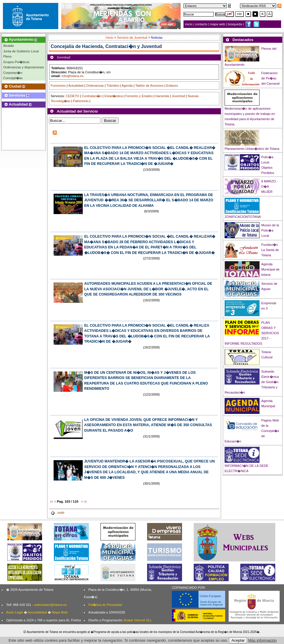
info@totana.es (72, 76)
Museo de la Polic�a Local (270, 230)
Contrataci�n (92, 96)
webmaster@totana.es (50, 605)
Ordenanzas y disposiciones (24, 67)
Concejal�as (13, 78)
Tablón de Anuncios (150, 86)
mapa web (218, 24)
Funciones (58, 86)
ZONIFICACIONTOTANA (243, 217)
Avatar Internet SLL (138, 620)
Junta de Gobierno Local (21, 51)
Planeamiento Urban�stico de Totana (252, 149)
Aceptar (238, 640)
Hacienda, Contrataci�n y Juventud (122, 46)
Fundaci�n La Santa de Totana (270, 250)
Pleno (7, 56)
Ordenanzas (95, 86)
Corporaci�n (13, 73)
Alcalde (9, 46)
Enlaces (172, 86)
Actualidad (76, 86)
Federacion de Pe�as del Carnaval (270, 78)
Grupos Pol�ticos (16, 62)
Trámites (113, 86)
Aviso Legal (15, 612)
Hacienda (162, 96)
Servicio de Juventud (132, 38)
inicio (189, 24)
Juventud (178, 96)
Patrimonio (81, 101)
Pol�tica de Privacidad (105, 605)
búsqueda (235, 24)
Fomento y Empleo (139, 96)
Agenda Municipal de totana (270, 269)
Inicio (110, 38)
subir (57, 513)
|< (52, 501)
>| (85, 501)
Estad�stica (114, 96)
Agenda (127, 86)
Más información (262, 640)
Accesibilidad (37, 612)
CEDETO (73, 96)
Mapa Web (60, 612)
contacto (201, 24)
